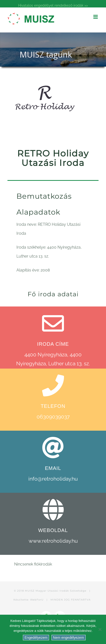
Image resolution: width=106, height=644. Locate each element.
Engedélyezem (36, 638)
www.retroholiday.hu (53, 541)
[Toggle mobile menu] (96, 17)
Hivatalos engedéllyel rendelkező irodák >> (53, 5)
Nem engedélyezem (69, 638)
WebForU (37, 600)
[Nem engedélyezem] (100, 629)
